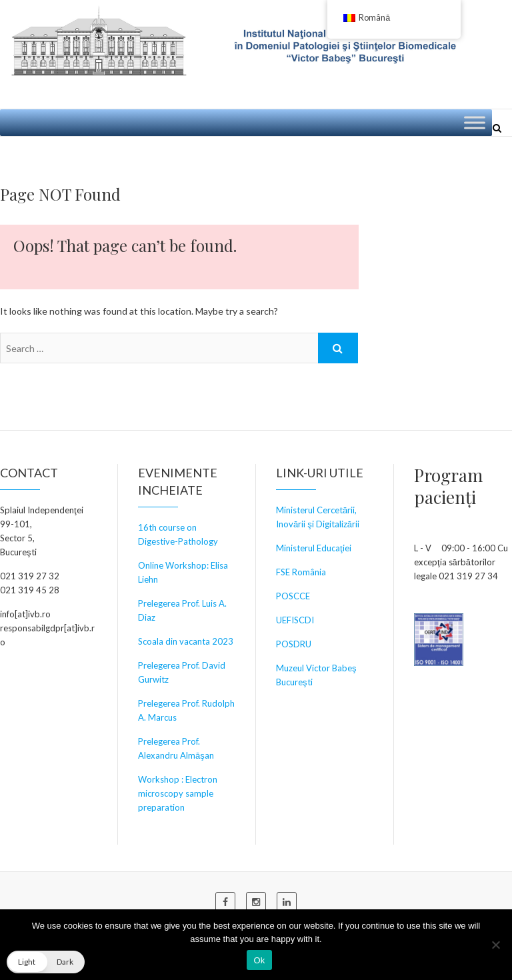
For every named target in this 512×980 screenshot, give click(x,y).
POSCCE (293, 596)
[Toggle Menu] (475, 122)
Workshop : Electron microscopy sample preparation (178, 793)
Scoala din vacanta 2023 (186, 641)
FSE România (301, 572)
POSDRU (294, 644)
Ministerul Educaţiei (314, 548)
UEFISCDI (295, 620)
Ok (259, 960)
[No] (495, 945)
